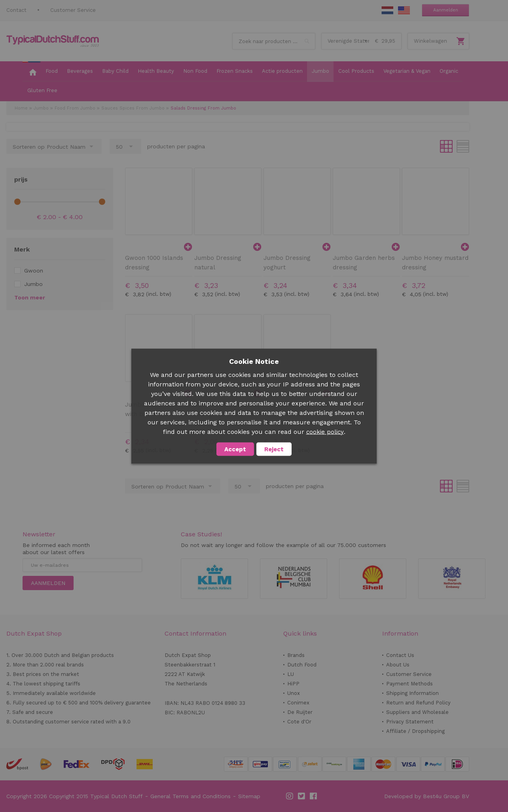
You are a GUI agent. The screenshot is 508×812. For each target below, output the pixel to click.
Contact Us (400, 655)
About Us (398, 665)
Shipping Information (412, 693)
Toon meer (30, 297)
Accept (235, 449)
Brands (296, 655)
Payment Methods (409, 684)
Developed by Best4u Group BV (427, 796)
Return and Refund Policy (418, 703)
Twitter (302, 796)
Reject (274, 449)
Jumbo (41, 108)
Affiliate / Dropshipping (415, 731)
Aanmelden (446, 10)
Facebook (314, 796)
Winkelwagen (430, 41)
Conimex (298, 703)
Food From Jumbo (75, 108)
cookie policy (325, 432)
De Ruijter (300, 712)
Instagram (290, 796)
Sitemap (249, 796)
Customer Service (73, 10)
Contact (16, 10)
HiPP (293, 684)
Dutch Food (302, 665)
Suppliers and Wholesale (417, 712)
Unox (294, 693)
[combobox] (274, 41)
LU (291, 674)
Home (21, 108)
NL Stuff (387, 10)
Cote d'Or (299, 722)
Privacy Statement (410, 722)
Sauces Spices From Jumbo (133, 108)
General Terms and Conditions (190, 796)
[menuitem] (32, 72)
